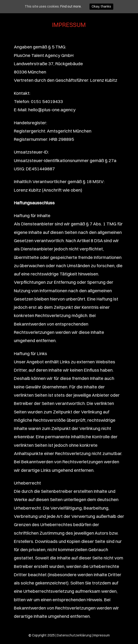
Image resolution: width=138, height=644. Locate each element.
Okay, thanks (101, 6)
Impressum (101, 635)
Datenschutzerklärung (74, 635)
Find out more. (71, 6)
